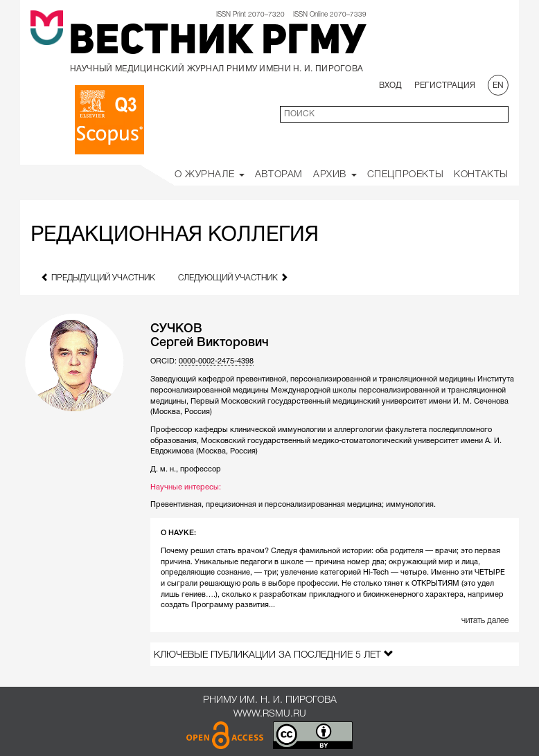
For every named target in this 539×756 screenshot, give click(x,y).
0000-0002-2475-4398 (216, 361)
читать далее (485, 621)
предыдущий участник (98, 277)
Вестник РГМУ (218, 43)
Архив (335, 175)
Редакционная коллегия (175, 236)
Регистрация (445, 85)
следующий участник (233, 277)
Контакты (481, 175)
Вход (390, 85)
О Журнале (210, 175)
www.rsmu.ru (270, 714)
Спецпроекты (406, 175)
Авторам (279, 175)
